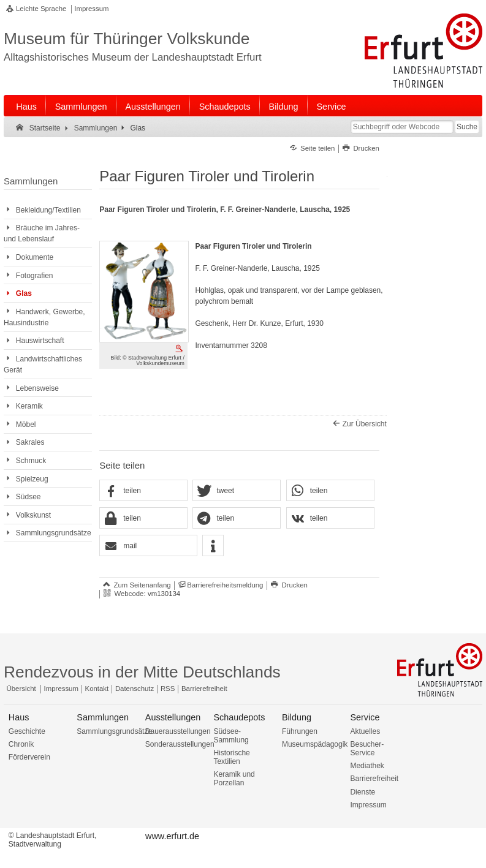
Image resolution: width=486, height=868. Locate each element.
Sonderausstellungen (180, 744)
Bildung (284, 107)
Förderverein (29, 757)
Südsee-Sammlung (231, 736)
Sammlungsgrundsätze (114, 731)
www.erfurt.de (172, 836)
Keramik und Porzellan (234, 779)
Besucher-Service (367, 749)
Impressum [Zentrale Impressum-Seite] (61, 689)
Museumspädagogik (315, 744)
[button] (143, 491)
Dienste (363, 792)
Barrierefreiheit (374, 779)
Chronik (21, 744)
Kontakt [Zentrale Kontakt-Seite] (97, 689)
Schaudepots (225, 107)
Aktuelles (365, 731)
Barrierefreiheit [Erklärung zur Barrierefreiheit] (204, 689)
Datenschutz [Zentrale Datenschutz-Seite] (135, 689)
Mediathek (367, 766)
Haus (26, 107)
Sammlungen (81, 107)
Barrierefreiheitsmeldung (225, 585)
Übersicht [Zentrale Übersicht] (21, 689)
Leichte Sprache (41, 9)
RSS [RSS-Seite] (168, 689)
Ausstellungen (153, 107)
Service (331, 107)
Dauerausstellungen (178, 731)
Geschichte (27, 731)
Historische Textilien (231, 757)
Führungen (300, 731)
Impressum (91, 9)
